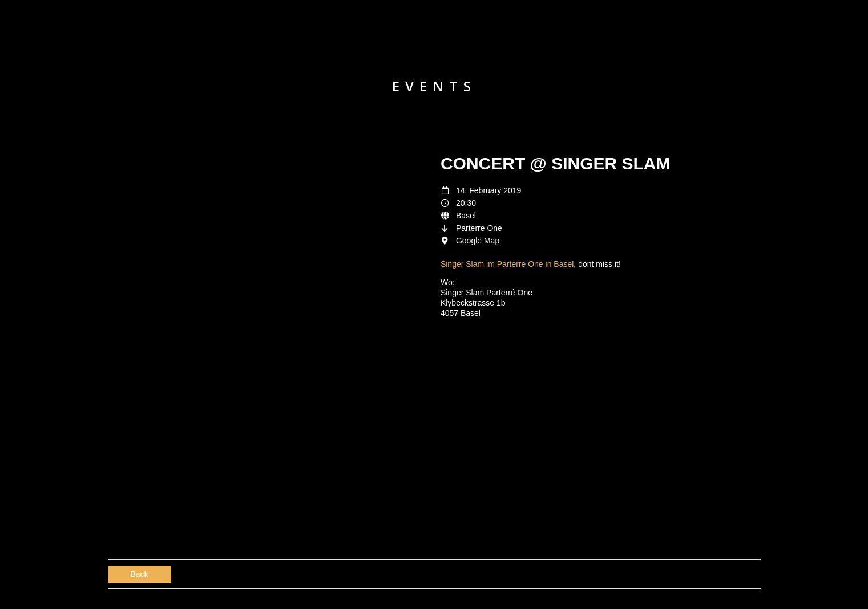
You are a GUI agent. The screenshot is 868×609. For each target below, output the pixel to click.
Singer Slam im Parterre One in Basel (507, 264)
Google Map (478, 241)
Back (140, 574)
